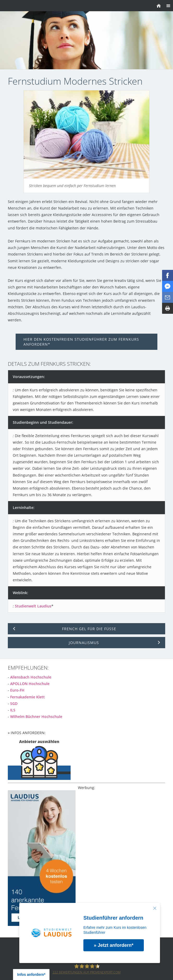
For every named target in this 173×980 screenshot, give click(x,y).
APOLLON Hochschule (30, 684)
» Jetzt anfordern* (114, 945)
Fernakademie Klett (27, 697)
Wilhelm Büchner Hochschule (36, 717)
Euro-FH (17, 690)
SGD (14, 703)
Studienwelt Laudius (33, 606)
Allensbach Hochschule (31, 677)
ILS (13, 710)
